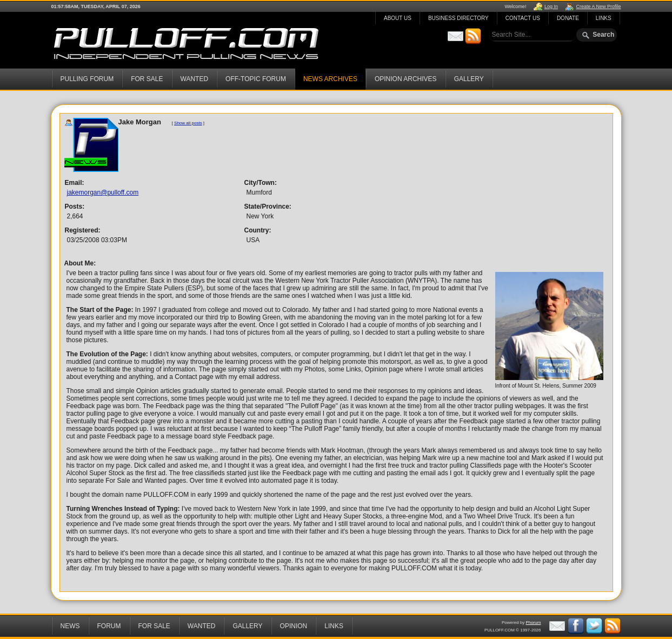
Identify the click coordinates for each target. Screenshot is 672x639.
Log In (551, 6)
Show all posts (188, 123)
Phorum (533, 623)
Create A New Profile (598, 6)
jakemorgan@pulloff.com (103, 192)
